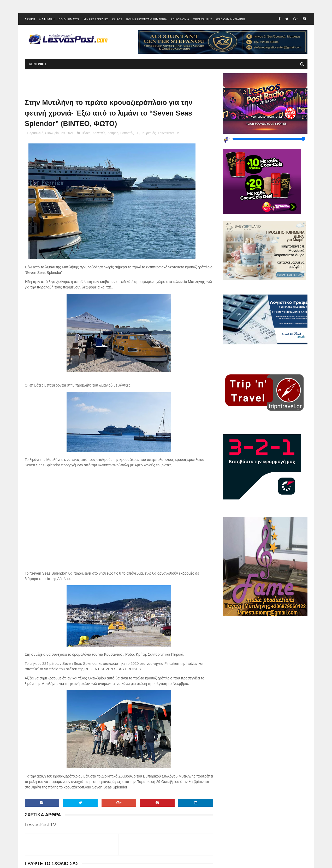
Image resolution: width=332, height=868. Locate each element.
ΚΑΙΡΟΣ (117, 19)
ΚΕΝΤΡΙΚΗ (37, 64)
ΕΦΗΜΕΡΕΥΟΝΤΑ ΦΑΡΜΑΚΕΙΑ (147, 19)
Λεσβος (113, 133)
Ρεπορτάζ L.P (130, 133)
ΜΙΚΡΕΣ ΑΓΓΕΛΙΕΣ (96, 19)
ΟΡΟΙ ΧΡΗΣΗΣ (203, 19)
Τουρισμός (149, 133)
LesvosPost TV (168, 133)
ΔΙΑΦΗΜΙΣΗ (47, 19)
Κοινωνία (99, 133)
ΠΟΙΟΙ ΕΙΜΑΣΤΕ (69, 19)
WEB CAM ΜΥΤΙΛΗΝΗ (231, 19)
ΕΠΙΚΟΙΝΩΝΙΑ (180, 19)
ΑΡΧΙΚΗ (30, 19)
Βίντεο (86, 133)
